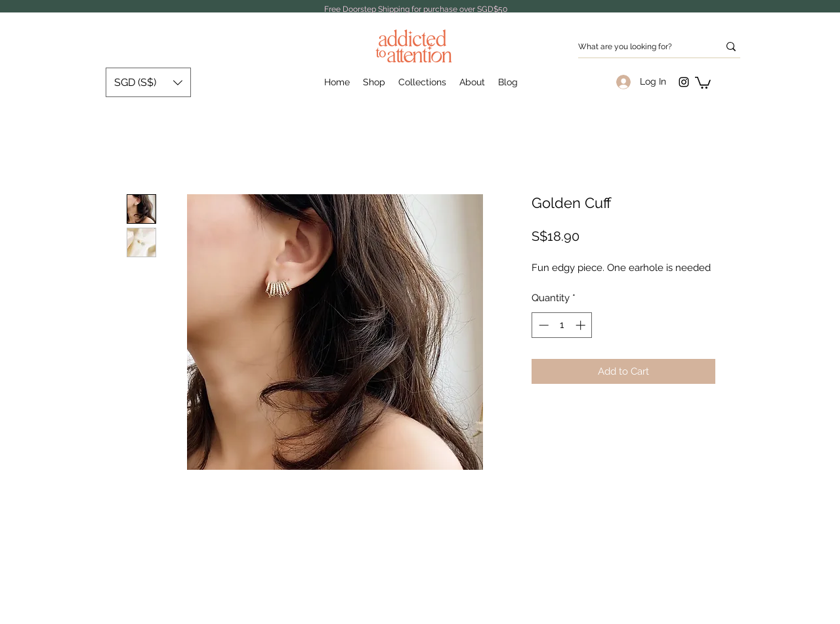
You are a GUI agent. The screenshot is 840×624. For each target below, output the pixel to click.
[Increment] (582, 325)
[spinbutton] (562, 325)
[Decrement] (542, 325)
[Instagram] (684, 82)
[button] (703, 82)
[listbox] (148, 82)
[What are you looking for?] (639, 47)
